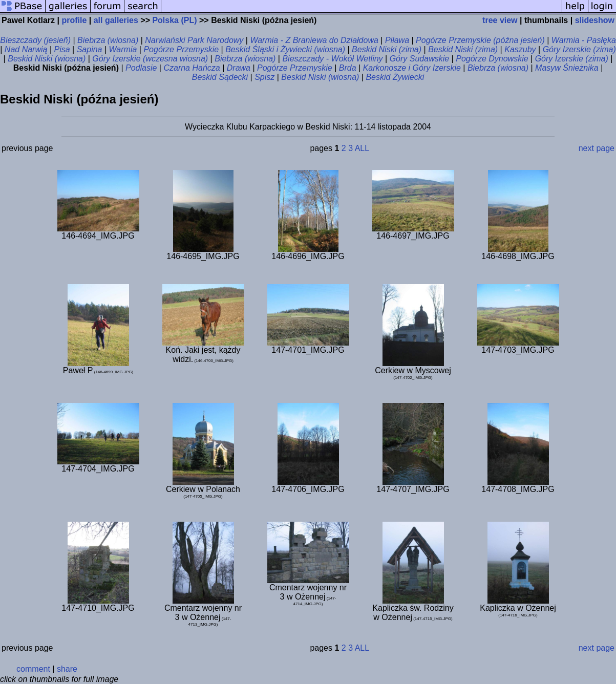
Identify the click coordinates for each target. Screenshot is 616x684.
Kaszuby (520, 49)
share (67, 669)
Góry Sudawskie (420, 59)
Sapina (90, 49)
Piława (397, 40)
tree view (500, 20)
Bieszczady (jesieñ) (35, 40)
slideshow (595, 20)
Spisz (264, 77)
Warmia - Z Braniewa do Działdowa (314, 40)
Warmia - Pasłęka (584, 40)
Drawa (239, 68)
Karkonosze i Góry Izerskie (412, 68)
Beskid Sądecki (220, 77)
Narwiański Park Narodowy (194, 40)
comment (33, 669)
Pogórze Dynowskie (492, 59)
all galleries (116, 20)
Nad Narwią (26, 49)
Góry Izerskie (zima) (579, 49)
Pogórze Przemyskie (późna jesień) (480, 40)
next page (597, 148)
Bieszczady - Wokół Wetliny (332, 59)
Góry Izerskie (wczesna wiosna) (150, 59)
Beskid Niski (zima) (387, 49)
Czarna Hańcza (192, 68)
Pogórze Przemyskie (181, 49)
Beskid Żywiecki (395, 77)
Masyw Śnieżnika (567, 68)
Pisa (62, 49)
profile (74, 20)
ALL (362, 148)
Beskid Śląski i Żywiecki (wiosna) (285, 49)
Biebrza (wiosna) (108, 40)
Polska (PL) (174, 20)
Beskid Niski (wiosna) (47, 59)
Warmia (123, 49)
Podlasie (141, 68)
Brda (348, 68)
